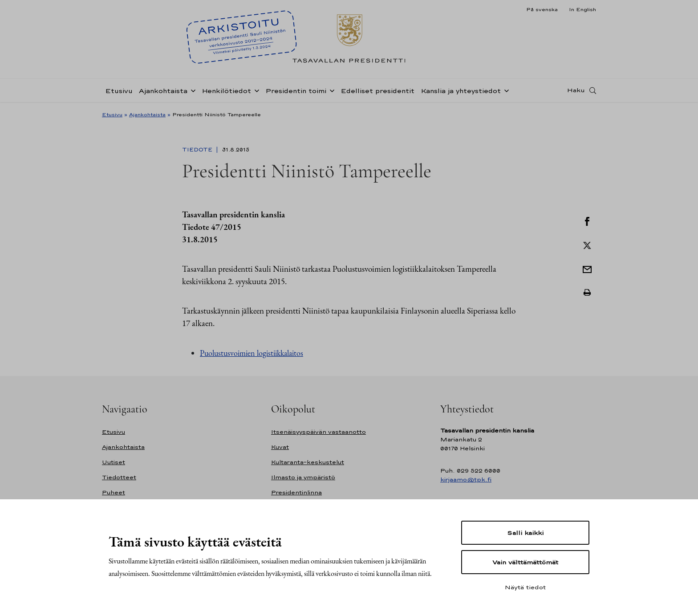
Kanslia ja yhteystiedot (461, 91)
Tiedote (198, 150)
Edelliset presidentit (377, 91)
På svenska (542, 9)
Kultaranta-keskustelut (308, 462)
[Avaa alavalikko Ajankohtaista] (191, 90)
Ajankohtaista (163, 91)
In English (582, 9)
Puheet (114, 492)
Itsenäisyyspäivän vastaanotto (319, 432)
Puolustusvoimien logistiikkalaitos (252, 353)
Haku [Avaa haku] (576, 90)
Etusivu (119, 91)
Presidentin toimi (296, 91)
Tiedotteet (119, 477)
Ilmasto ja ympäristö (303, 477)
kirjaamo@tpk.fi (466, 479)
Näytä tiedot (525, 587)
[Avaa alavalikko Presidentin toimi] (330, 90)
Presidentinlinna (296, 492)
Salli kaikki (525, 533)
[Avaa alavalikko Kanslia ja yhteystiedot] (505, 90)
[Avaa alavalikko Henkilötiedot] (255, 90)
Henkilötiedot (226, 91)
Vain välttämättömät (525, 562)
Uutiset (114, 462)
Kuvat (280, 447)
